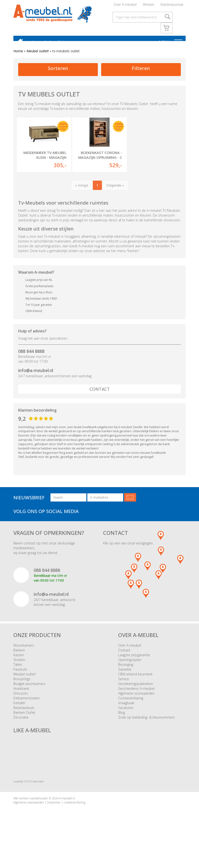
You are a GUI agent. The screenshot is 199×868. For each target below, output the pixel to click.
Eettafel (19, 717)
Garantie (125, 683)
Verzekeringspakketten (136, 698)
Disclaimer (54, 817)
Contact (100, 403)
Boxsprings (22, 693)
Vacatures (126, 722)
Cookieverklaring (131, 712)
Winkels (149, 6)
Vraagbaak (126, 717)
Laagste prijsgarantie (134, 669)
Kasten (19, 669)
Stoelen (19, 674)
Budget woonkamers (29, 698)
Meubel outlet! (38, 56)
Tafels (18, 679)
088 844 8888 (31, 365)
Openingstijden (130, 674)
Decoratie (21, 731)
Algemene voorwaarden (136, 707)
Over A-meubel (125, 6)
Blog (122, 727)
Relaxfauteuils (24, 722)
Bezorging (126, 679)
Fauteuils (20, 683)
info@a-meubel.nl (36, 384)
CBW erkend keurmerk (135, 688)
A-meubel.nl (67, 812)
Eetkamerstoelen (27, 712)
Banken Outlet (24, 727)
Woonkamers (24, 659)
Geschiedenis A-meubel (136, 703)
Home (18, 56)
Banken (19, 664)
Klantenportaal (172, 6)
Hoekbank (21, 703)
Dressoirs (21, 707)
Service (124, 693)
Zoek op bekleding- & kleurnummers (146, 731)
